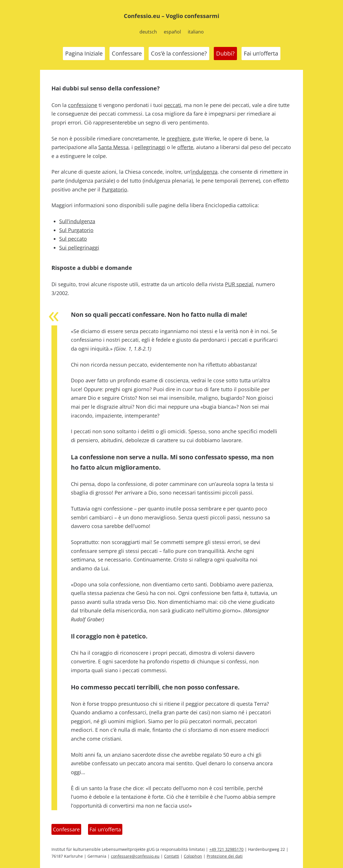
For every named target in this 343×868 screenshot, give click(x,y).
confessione (83, 105)
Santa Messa (113, 147)
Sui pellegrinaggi (79, 248)
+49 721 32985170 (226, 849)
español (172, 32)
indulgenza (204, 172)
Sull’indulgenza (77, 221)
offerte (185, 147)
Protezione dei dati (225, 856)
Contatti (172, 856)
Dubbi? (225, 53)
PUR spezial (239, 284)
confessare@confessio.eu (135, 856)
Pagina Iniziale (84, 53)
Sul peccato (73, 239)
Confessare (127, 53)
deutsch (148, 32)
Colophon (193, 856)
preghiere (178, 139)
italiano (196, 32)
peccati (173, 105)
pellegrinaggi (150, 147)
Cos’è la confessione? (179, 53)
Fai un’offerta (261, 53)
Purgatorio (114, 189)
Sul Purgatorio (76, 230)
